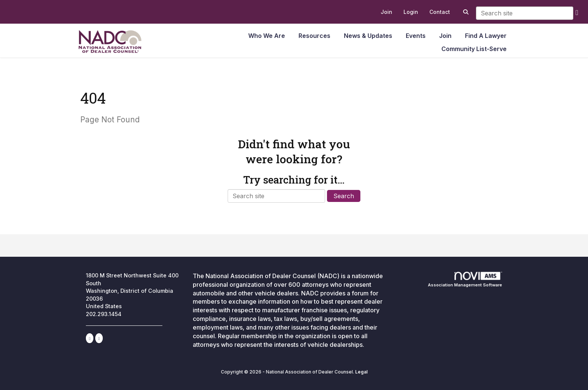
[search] (577, 12)
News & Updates (368, 36)
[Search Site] (465, 12)
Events (416, 36)
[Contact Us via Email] (99, 338)
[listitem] (386, 12)
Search (344, 196)
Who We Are (267, 36)
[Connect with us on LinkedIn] (90, 338)
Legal (361, 372)
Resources (314, 36)
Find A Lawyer (486, 36)
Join (445, 36)
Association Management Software (465, 280)
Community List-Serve (474, 49)
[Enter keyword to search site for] (525, 13)
